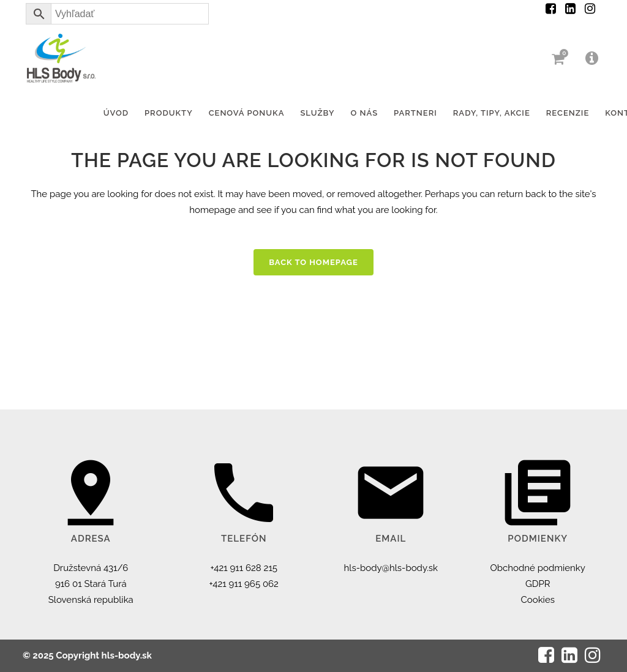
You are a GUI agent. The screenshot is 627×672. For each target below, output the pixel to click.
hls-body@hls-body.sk (391, 568)
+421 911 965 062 (244, 584)
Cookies (538, 600)
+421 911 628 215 (244, 568)
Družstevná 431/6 (91, 568)
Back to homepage (313, 262)
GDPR (538, 584)
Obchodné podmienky (538, 568)
